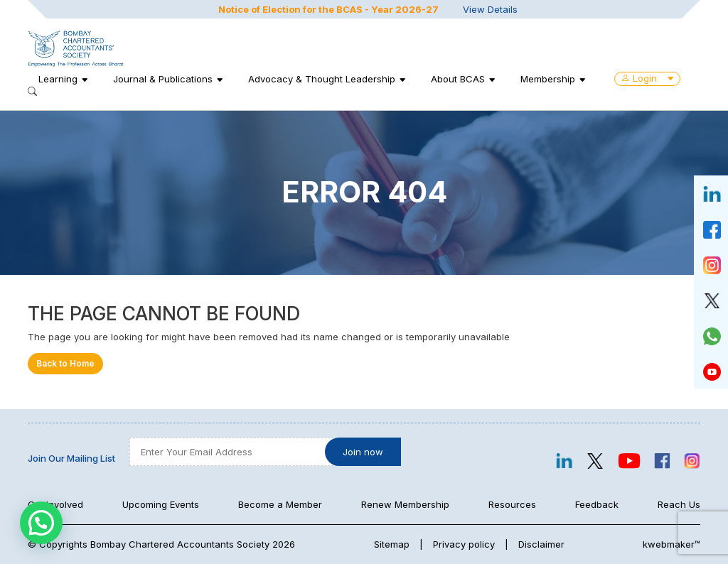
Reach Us (679, 504)
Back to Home (65, 364)
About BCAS (458, 79)
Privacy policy (464, 544)
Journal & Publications (163, 79)
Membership (548, 79)
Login (647, 78)
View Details (490, 9)
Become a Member (280, 504)
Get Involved (55, 504)
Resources (512, 504)
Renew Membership (405, 504)
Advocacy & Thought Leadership (322, 79)
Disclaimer (541, 544)
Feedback (597, 504)
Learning (58, 79)
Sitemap (392, 544)
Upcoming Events (161, 504)
